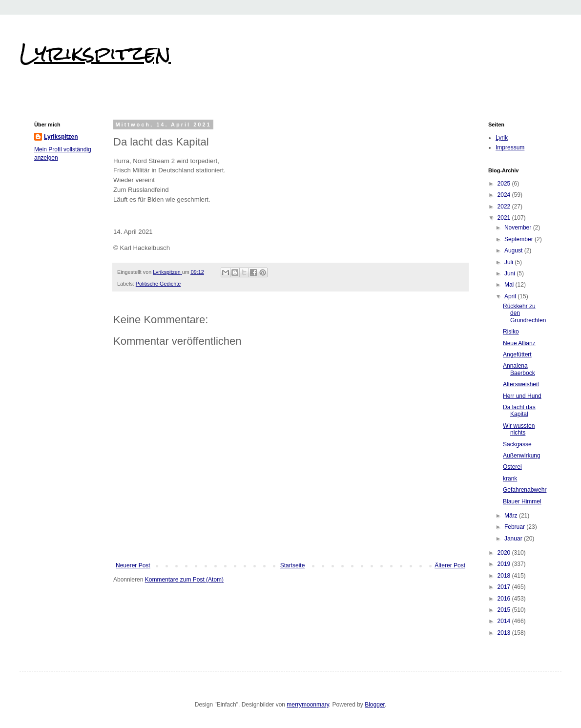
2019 (505, 564)
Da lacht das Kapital (519, 411)
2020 (505, 553)
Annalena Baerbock (519, 369)
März (512, 516)
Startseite (293, 565)
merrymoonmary (308, 705)
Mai (510, 285)
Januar (514, 539)
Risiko (511, 332)
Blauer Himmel (522, 501)
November (519, 228)
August (514, 250)
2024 (505, 195)
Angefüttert (517, 354)
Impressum (510, 147)
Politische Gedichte (158, 284)
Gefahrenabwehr (525, 490)
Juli (509, 262)
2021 (505, 218)
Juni (510, 273)
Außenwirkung (522, 456)
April (511, 296)
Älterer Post (450, 565)
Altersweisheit (521, 384)
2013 (505, 633)
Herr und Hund (522, 396)
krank (510, 478)
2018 (505, 576)
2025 (505, 184)
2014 (505, 621)
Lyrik (502, 138)
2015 (505, 610)
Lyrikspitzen (95, 53)
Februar (515, 527)
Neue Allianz (519, 343)
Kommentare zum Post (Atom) (184, 580)
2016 (505, 599)
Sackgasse (517, 444)
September (519, 239)
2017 (505, 587)
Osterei (512, 467)
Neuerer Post (133, 565)
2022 (505, 207)
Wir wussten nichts (519, 429)
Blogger (375, 705)
